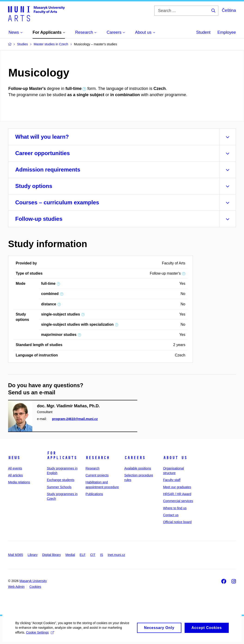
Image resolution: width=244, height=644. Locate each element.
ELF (83, 555)
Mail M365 (16, 555)
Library (33, 555)
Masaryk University (33, 581)
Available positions (138, 468)
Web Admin (16, 587)
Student (203, 32)
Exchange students (61, 480)
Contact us (171, 515)
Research (98, 458)
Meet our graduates (177, 487)
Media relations (19, 482)
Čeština (229, 10)
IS (102, 555)
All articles (15, 475)
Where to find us (175, 508)
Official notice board (177, 522)
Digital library (51, 555)
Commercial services (178, 501)
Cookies (35, 587)
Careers (135, 458)
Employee (227, 32)
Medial (70, 555)
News (14, 458)
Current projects (97, 475)
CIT (93, 555)
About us (175, 458)
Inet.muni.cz (116, 555)
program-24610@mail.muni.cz (75, 419)
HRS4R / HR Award (177, 494)
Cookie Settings (41, 637)
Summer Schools (59, 487)
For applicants (62, 455)
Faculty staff (172, 480)
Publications (94, 494)
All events (15, 468)
